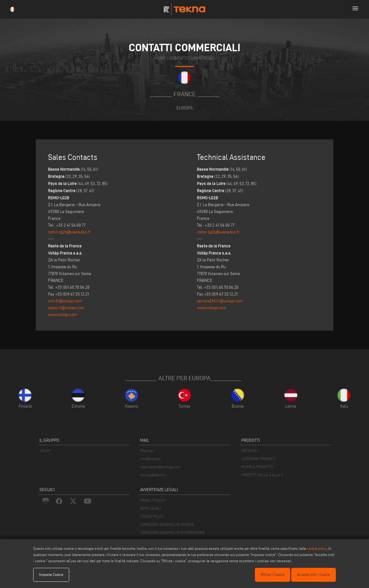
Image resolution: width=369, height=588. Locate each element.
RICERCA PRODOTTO (257, 467)
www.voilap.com (63, 315)
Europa (185, 108)
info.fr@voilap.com (65, 301)
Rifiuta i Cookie (273, 574)
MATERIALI (250, 451)
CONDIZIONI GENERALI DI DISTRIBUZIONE (173, 533)
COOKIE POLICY (152, 516)
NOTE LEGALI (151, 508)
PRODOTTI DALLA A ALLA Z (262, 475)
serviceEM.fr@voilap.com (220, 301)
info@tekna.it (150, 459)
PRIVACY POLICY (153, 500)
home (160, 58)
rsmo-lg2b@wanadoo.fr (69, 232)
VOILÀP (45, 451)
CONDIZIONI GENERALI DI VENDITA (167, 525)
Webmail (147, 451)
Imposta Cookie (51, 574)
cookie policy (317, 548)
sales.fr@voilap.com (66, 308)
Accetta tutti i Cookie (313, 574)
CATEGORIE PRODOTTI (258, 459)
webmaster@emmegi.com (161, 467)
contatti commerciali (192, 58)
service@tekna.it (153, 475)
